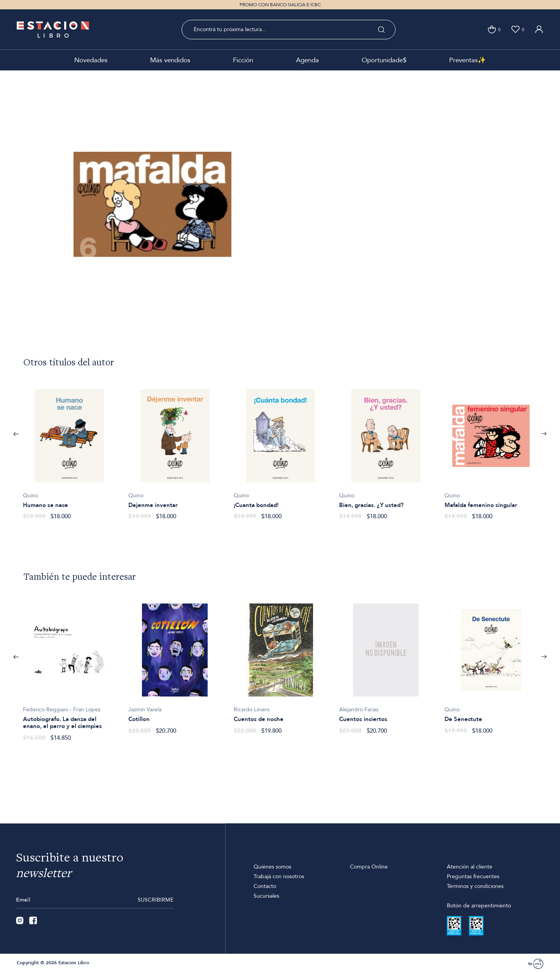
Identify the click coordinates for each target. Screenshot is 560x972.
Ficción (243, 60)
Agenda (307, 60)
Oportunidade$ (384, 60)
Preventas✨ (467, 60)
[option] (69, 449)
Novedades (91, 60)
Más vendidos (170, 60)
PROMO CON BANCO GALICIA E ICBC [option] (280, 5)
